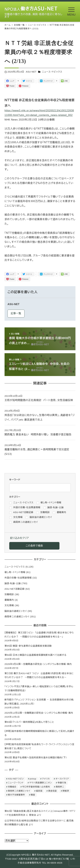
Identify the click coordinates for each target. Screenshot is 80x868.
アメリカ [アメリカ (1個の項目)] (46, 779)
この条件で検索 (34, 546)
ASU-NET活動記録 (15, 589)
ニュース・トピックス (52, 72)
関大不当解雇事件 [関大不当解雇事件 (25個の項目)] (16, 795)
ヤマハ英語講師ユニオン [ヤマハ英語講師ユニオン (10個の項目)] (41, 783)
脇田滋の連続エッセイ (16, 611)
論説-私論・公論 (13, 583)
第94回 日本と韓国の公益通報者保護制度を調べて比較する (36, 655)
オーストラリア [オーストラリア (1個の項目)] (62, 779)
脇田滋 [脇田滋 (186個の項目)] (39, 791)
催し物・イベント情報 (15, 572)
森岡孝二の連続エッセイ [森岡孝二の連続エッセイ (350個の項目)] (19, 791)
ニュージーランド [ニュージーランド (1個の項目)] (16, 783)
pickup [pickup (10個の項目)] (33, 779)
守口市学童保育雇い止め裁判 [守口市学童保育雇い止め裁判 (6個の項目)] (36, 787)
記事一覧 (16, 313)
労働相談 (9, 594)
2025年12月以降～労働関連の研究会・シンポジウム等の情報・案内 (39, 713)
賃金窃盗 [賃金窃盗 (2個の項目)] (52, 791)
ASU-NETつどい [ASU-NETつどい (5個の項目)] (16, 779)
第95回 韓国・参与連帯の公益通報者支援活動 (28, 646)
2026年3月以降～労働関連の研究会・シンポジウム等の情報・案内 (38, 664)
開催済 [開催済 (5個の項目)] (66, 791)
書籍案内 (9, 600)
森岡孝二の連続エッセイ (17, 617)
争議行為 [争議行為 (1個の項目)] (62, 783)
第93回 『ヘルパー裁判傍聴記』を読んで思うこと (29, 722)
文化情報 (9, 605)
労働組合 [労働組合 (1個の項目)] (12, 787)
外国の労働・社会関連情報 (18, 578)
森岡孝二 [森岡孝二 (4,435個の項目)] (60, 787)
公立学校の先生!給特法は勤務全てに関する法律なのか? (34, 821)
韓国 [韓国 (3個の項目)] (33, 795)
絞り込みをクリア (20, 538)
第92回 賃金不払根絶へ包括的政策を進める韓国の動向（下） (36, 758)
